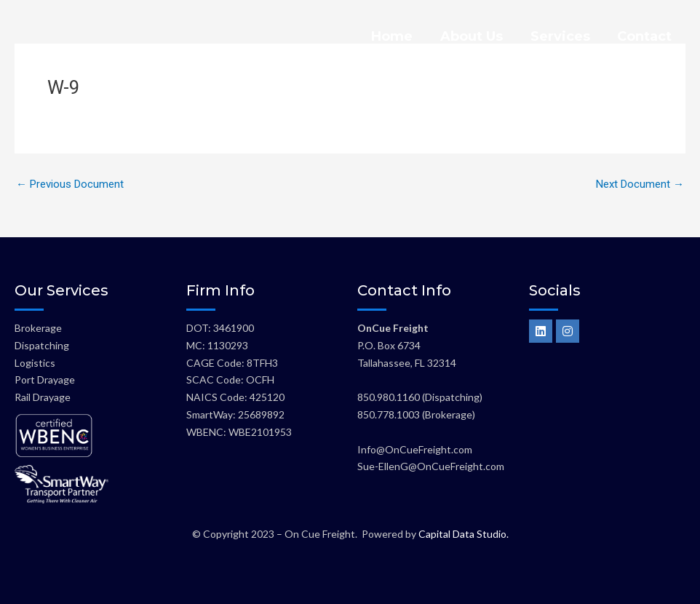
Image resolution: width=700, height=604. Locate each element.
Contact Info (404, 290)
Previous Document (70, 184)
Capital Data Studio (462, 534)
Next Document (640, 184)
